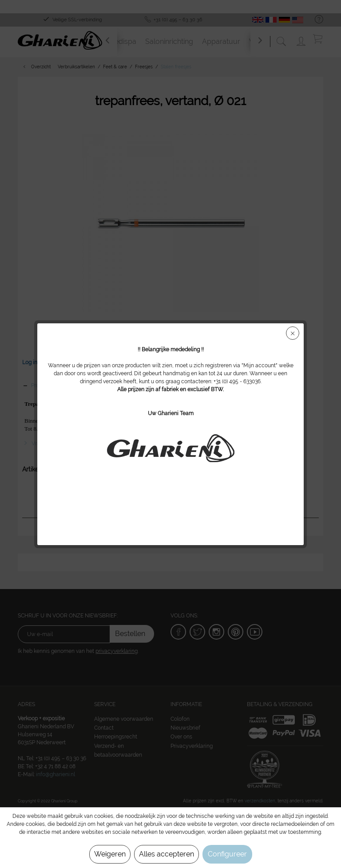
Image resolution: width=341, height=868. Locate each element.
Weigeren (110, 854)
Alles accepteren (167, 854)
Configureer (227, 854)
